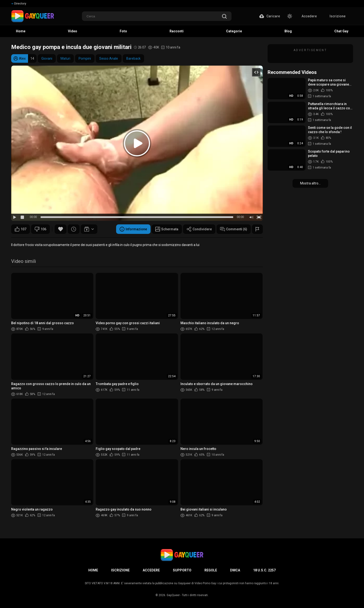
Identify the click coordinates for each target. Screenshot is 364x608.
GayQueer (173, 595)
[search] (224, 17)
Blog (288, 31)
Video (73, 31)
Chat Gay (341, 31)
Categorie (234, 31)
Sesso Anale (109, 58)
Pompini (85, 58)
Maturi (65, 58)
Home (21, 31)
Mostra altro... (310, 183)
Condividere (199, 229)
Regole (211, 570)
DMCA (235, 570)
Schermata (167, 229)
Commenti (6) (234, 229)
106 (40, 229)
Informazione (133, 229)
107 (21, 229)
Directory (19, 4)
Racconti (177, 31)
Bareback (133, 58)
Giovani (47, 58)
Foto (123, 31)
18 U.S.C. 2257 (264, 570)
